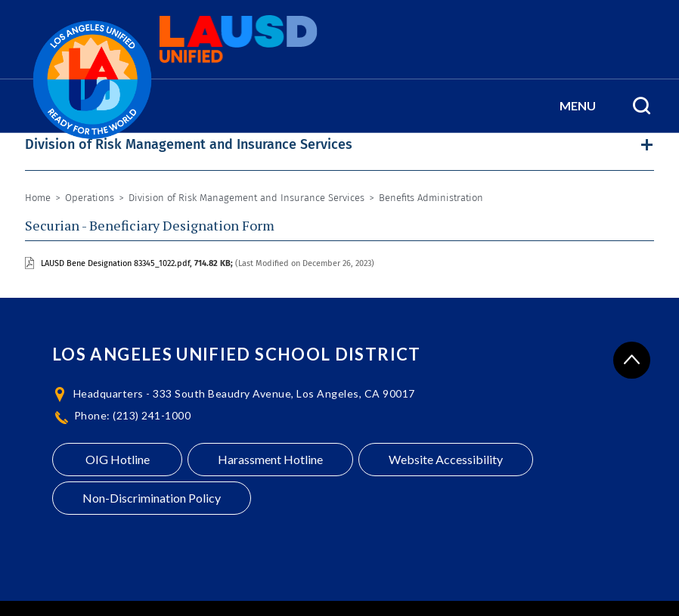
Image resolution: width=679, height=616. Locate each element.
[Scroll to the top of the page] (632, 360)
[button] (578, 106)
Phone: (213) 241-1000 (133, 415)
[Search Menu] (642, 106)
